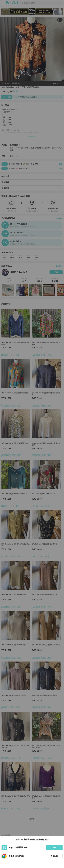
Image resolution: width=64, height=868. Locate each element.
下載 (54, 848)
